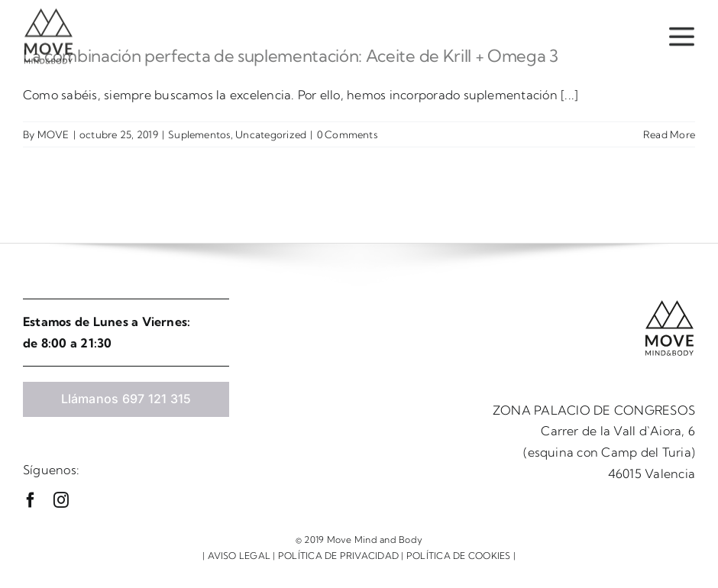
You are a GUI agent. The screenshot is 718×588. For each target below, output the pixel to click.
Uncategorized (271, 134)
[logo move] (49, 11)
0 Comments (347, 134)
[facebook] (31, 500)
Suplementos (199, 134)
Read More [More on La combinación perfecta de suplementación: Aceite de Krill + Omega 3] (669, 134)
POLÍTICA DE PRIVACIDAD (338, 556)
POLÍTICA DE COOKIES (459, 556)
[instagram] (61, 500)
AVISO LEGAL (239, 556)
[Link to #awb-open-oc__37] (681, 35)
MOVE (53, 134)
